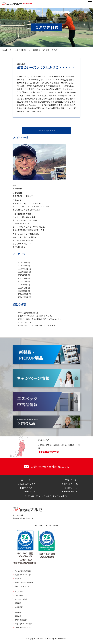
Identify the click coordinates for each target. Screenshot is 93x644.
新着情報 (18, 603)
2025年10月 (23, 272)
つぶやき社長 (20, 50)
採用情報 (18, 616)
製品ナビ (18, 579)
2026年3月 (22, 262)
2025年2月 (22, 288)
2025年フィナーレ (26, 322)
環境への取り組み (21, 620)
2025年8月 (22, 275)
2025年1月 (22, 291)
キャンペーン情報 (21, 599)
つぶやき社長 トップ (47, 130)
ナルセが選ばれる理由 (23, 571)
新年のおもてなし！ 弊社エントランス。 (36, 316)
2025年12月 (23, 269)
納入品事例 (19, 592)
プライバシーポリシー (23, 628)
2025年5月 (22, 281)
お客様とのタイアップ (23, 575)
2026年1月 (22, 265)
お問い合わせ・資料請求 (23, 624)
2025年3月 (22, 285)
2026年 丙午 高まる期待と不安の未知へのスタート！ (42, 319)
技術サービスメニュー (23, 586)
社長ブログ (19, 607)
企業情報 (18, 612)
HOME (5, 50)
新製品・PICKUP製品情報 (24, 582)
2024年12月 (23, 294)
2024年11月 (23, 297)
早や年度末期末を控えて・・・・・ (33, 313)
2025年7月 (22, 278)
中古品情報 (19, 595)
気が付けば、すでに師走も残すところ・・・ (37, 325)
